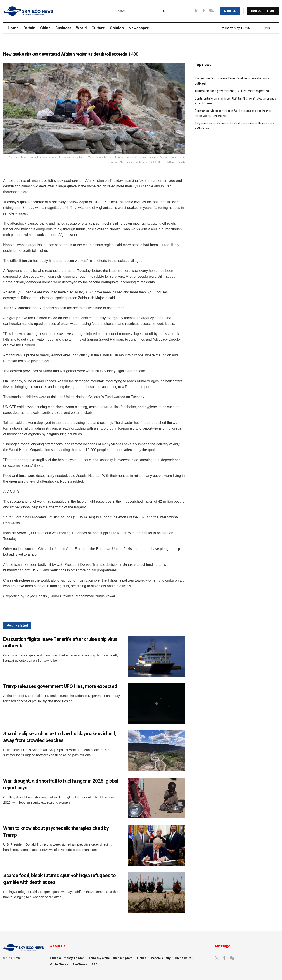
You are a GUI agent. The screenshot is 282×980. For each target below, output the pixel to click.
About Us (58, 946)
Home (13, 28)
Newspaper (139, 28)
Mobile (230, 11)
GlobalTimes (59, 964)
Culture (98, 28)
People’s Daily (161, 958)
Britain (29, 28)
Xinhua (142, 958)
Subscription (263, 11)
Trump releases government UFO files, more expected (60, 686)
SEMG (16, 958)
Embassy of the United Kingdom (111, 958)
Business (63, 28)
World (81, 28)
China (45, 28)
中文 (268, 28)
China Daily (183, 958)
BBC (95, 964)
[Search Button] (165, 11)
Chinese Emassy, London (67, 958)
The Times (80, 964)
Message (223, 946)
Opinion (117, 28)
